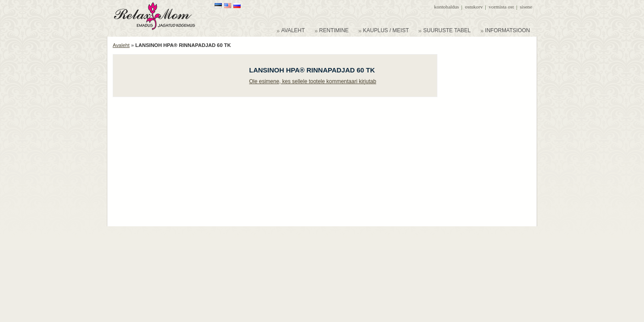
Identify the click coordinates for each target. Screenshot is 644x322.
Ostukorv (474, 7)
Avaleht (121, 45)
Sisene (526, 7)
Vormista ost (501, 7)
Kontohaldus (447, 7)
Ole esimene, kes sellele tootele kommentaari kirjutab (313, 81)
